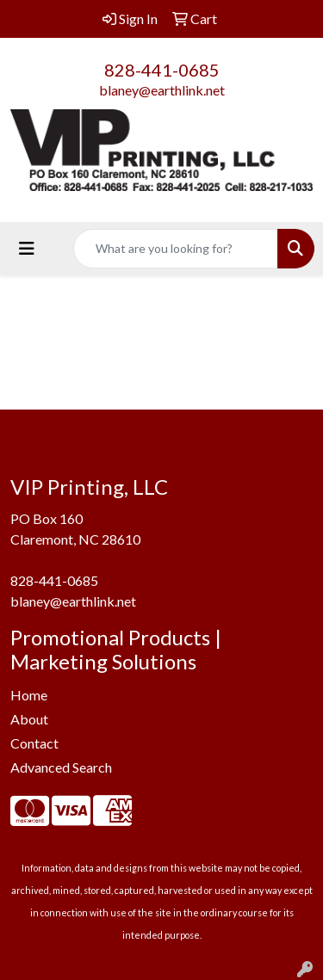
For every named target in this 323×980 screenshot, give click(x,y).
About (29, 719)
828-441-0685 (162, 70)
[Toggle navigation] (27, 248)
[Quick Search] (176, 249)
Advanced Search (61, 767)
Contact (34, 743)
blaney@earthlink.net (162, 90)
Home (29, 695)
